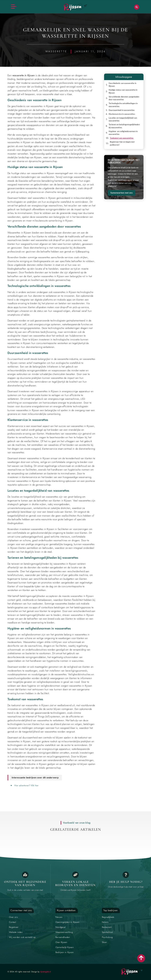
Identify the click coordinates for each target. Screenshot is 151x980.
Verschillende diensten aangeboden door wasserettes (124, 98)
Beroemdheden (63, 937)
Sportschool (107, 932)
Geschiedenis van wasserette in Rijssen (122, 85)
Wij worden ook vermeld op (22, 937)
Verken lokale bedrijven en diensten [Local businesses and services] (75, 883)
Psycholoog (107, 937)
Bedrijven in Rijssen (65, 952)
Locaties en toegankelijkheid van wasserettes (123, 119)
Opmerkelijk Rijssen (65, 947)
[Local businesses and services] (75, 875)
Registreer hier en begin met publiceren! (122, 143)
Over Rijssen (61, 942)
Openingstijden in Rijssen (67, 922)
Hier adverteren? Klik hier (26, 785)
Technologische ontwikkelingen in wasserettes (123, 105)
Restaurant (107, 927)
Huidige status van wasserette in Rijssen (123, 91)
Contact (12, 922)
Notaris (105, 922)
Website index (16, 932)
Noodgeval (61, 927)
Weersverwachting (64, 932)
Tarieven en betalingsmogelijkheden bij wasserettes (124, 126)
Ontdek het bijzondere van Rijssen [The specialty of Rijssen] (25, 883)
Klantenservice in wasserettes (122, 114)
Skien (104, 942)
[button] (137, 7)
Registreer (14, 927)
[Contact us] (126, 875)
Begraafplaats (108, 917)
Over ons (13, 917)
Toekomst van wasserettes (122, 138)
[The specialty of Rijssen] (25, 875)
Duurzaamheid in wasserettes (122, 110)
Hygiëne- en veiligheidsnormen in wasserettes (123, 133)
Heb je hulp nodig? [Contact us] (126, 882)
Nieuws (59, 917)
